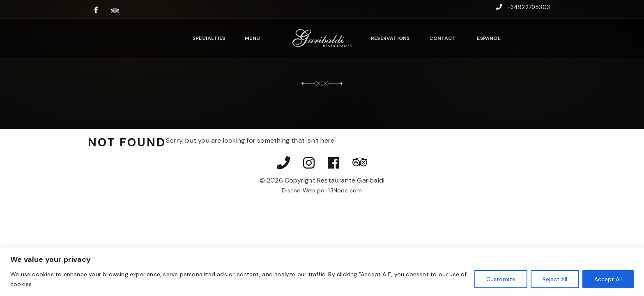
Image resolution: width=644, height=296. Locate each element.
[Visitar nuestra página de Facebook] (96, 10)
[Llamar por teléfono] (283, 163)
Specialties (209, 38)
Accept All (608, 279)
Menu (252, 38)
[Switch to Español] (488, 38)
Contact (442, 38)
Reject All (555, 279)
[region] (322, 272)
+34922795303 (529, 7)
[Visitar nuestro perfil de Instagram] (309, 163)
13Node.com (345, 190)
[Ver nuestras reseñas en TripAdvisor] (115, 10)
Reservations (390, 38)
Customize (501, 279)
